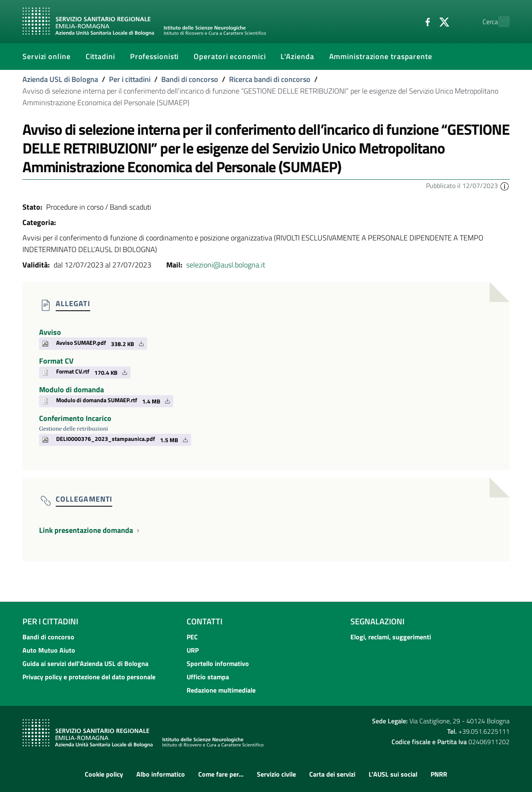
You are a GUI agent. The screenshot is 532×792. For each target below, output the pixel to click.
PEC (192, 637)
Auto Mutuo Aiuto (49, 650)
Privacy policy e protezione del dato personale (89, 677)
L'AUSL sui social (393, 774)
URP (193, 650)
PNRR (439, 774)
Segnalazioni (377, 621)
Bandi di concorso (190, 79)
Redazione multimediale (221, 690)
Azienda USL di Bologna (60, 79)
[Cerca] (500, 22)
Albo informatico (161, 774)
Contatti (204, 621)
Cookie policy (104, 774)
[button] (505, 186)
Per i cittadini (130, 79)
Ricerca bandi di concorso (270, 79)
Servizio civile (276, 774)
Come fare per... (221, 774)
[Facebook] (409, 21)
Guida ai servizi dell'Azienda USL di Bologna (85, 663)
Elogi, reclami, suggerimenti (391, 637)
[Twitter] (426, 21)
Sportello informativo (218, 663)
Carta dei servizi (332, 774)
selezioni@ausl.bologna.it (226, 265)
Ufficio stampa (208, 677)
